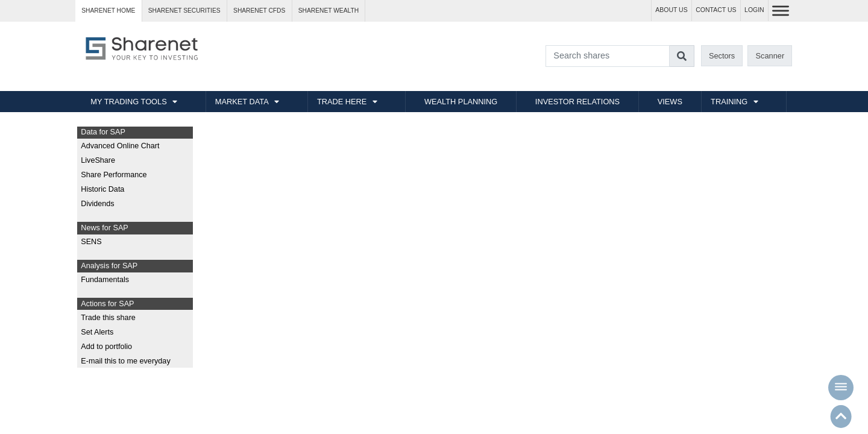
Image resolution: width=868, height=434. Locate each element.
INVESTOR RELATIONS (577, 102)
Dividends (97, 204)
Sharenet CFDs (259, 11)
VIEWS (670, 102)
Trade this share (108, 318)
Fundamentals (105, 280)
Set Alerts (97, 332)
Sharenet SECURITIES (184, 11)
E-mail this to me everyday (125, 361)
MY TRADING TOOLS (128, 102)
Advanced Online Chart (120, 146)
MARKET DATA (242, 102)
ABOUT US (671, 10)
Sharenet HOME (108, 11)
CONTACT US (716, 10)
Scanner (770, 56)
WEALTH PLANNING (461, 102)
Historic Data (102, 189)
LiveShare (98, 160)
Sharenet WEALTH (329, 11)
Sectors (722, 56)
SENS (91, 242)
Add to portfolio (106, 347)
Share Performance (114, 175)
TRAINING (729, 102)
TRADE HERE (342, 102)
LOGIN (754, 10)
